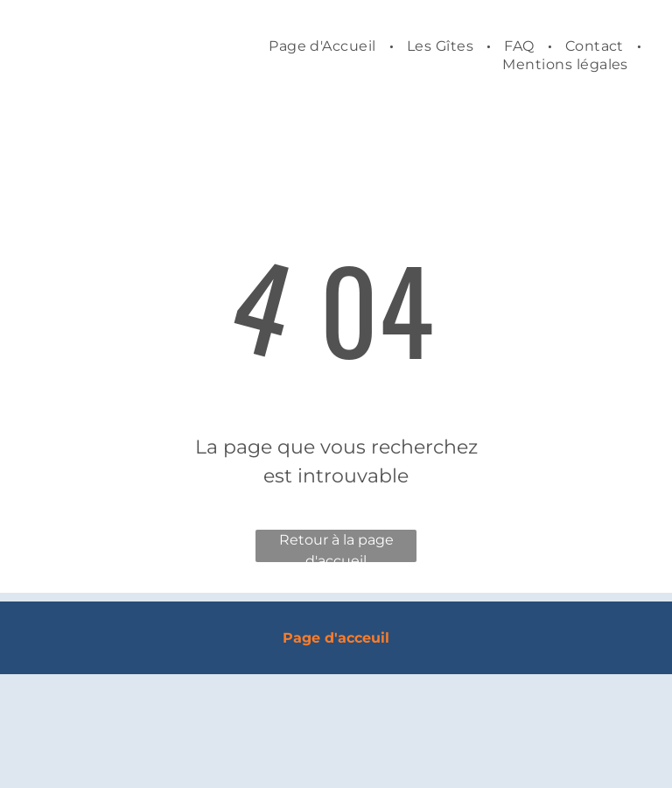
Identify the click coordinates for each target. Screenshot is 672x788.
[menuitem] (325, 46)
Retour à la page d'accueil (336, 547)
